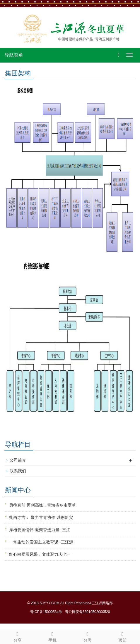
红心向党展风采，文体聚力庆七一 (40, 554)
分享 (18, 636)
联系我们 (18, 471)
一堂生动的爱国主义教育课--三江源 (41, 542)
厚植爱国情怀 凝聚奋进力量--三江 (40, 530)
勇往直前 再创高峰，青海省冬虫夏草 (42, 505)
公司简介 (18, 460)
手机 (53, 636)
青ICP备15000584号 (46, 612)
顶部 (123, 636)
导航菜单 (14, 55)
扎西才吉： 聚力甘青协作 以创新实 (41, 517)
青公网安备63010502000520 (87, 612)
